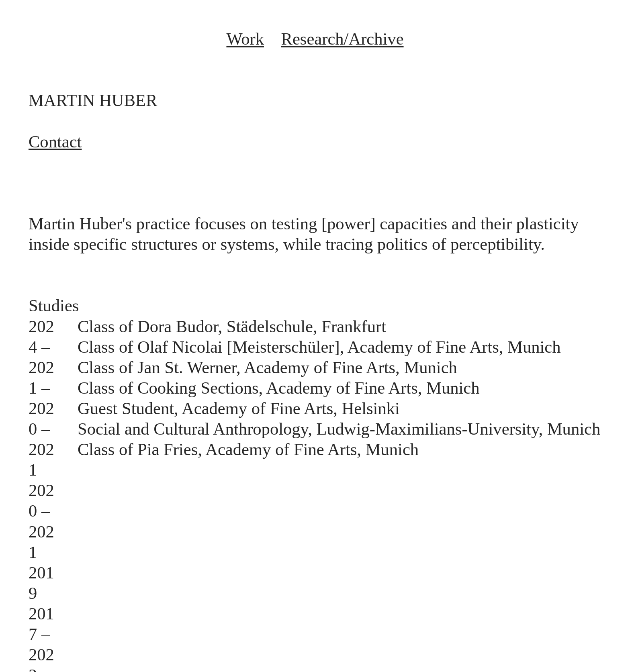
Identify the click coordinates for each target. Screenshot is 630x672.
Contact (55, 142)
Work (245, 39)
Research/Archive (343, 39)
